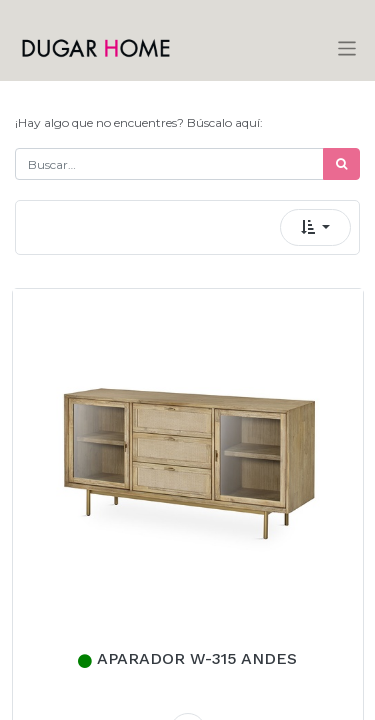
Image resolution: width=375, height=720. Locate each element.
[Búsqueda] (341, 164)
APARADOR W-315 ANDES (197, 658)
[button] (315, 227)
